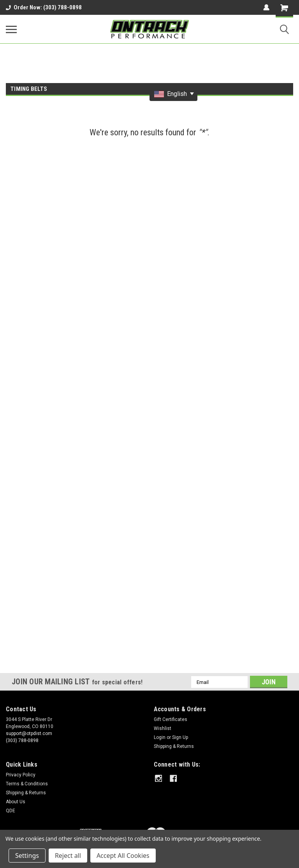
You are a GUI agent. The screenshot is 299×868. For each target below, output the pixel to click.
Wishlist (163, 728)
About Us (16, 802)
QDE (11, 811)
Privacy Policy (21, 775)
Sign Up (180, 737)
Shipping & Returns (174, 746)
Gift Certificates (171, 719)
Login (160, 737)
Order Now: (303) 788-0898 (44, 7)
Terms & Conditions (27, 784)
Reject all (68, 856)
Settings (27, 856)
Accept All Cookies (123, 856)
